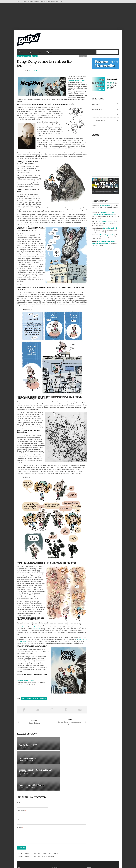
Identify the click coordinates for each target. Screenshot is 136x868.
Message (20, 803)
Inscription (20, 851)
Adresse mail (21, 786)
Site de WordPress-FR (23, 859)
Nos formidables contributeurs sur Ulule (99, 858)
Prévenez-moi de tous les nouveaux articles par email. (36, 834)
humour (35, 700)
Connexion (20, 853)
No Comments (83, 58)
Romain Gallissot (34, 72)
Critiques (30, 54)
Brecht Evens (35, 628)
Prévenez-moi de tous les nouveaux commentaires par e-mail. (39, 831)
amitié (23, 700)
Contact (90, 854)
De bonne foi (96, 105)
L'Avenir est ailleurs (105, 207)
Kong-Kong (43, 700)
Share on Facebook (24, 711)
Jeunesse (29, 58)
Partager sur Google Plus (52, 711)
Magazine (49, 54)
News (40, 54)
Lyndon (94, 127)
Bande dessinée (21, 58)
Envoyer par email (80, 711)
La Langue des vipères (98, 122)
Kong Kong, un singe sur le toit (76, 82)
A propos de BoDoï (93, 851)
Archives (54, 851)
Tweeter (38, 711)
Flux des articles (23, 855)
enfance (29, 700)
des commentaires (23, 857)
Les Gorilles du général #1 (105, 223)
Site (18, 794)
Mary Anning (96, 116)
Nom (19, 777)
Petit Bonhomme (97, 111)
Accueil (21, 53)
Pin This (66, 711)
